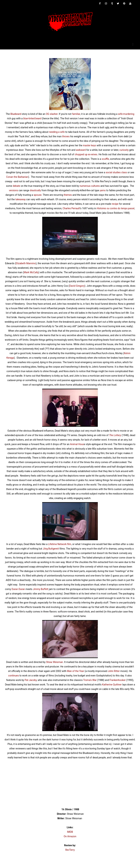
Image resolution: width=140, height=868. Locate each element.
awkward (81, 150)
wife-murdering (126, 114)
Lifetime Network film (60, 544)
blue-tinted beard (32, 118)
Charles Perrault (71, 208)
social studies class (116, 172)
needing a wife (57, 132)
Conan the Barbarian (17, 177)
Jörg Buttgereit (51, 549)
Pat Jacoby (31, 680)
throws (66, 136)
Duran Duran (18, 589)
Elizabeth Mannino (26, 263)
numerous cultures (90, 186)
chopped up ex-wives (86, 154)
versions (13, 190)
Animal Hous (77, 444)
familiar (76, 114)
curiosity (124, 150)
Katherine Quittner (112, 685)
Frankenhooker (118, 680)
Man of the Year (75, 671)
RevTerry (70, 850)
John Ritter (114, 671)
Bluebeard (16, 114)
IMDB (70, 832)
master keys (89, 145)
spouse (37, 195)
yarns (103, 190)
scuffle (105, 159)
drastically (35, 190)
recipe (115, 204)
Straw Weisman (54, 662)
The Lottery (115, 435)
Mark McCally (31, 272)
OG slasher (52, 114)
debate (16, 186)
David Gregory (77, 286)
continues (13, 676)
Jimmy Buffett (41, 589)
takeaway (20, 199)
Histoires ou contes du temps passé (116, 208)
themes (68, 195)
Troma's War (90, 680)
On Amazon (70, 836)
